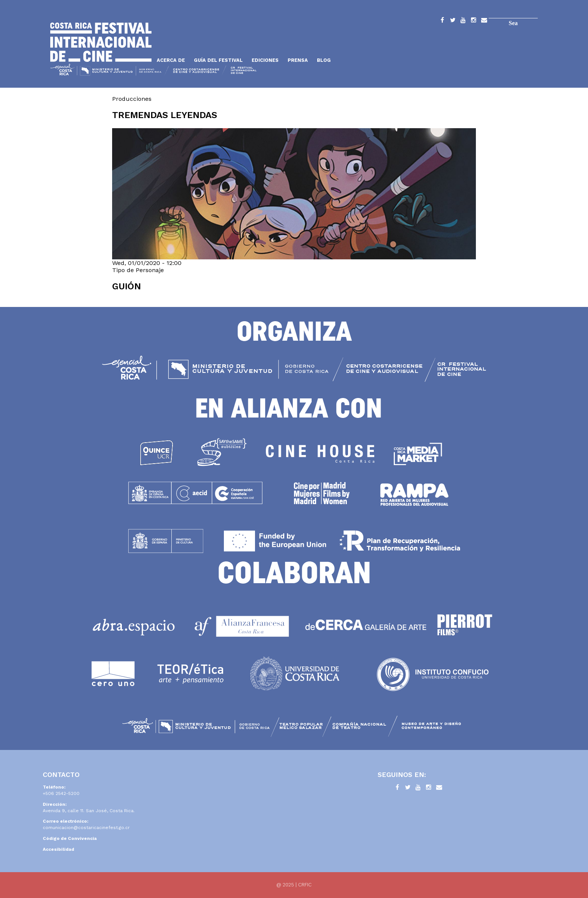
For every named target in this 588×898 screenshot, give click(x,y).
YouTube (463, 21)
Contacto (484, 21)
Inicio (101, 42)
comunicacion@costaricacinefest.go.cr (86, 828)
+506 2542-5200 (61, 793)
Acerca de (171, 60)
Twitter (453, 21)
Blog (324, 60)
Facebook (442, 21)
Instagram (474, 21)
